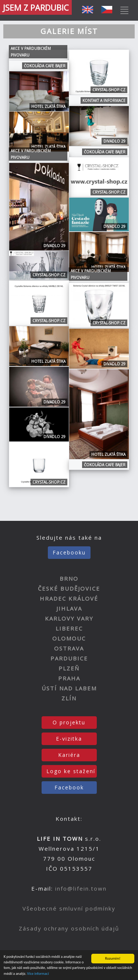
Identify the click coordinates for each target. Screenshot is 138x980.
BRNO (69, 578)
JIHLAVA (69, 608)
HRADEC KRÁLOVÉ (69, 598)
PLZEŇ (69, 668)
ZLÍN (69, 698)
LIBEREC (69, 628)
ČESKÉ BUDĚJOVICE (69, 588)
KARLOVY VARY (69, 618)
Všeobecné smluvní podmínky (69, 908)
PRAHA (69, 678)
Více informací (38, 974)
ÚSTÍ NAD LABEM (69, 688)
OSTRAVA (69, 648)
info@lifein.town (81, 888)
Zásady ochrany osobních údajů (69, 928)
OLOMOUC (69, 638)
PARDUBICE (69, 658)
